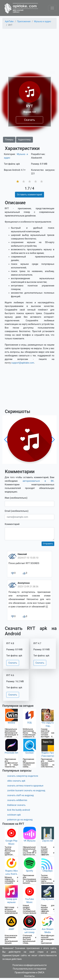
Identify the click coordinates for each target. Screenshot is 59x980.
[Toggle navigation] (52, 8)
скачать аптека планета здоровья (25, 786)
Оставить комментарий (29, 195)
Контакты (29, 976)
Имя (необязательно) (16, 498)
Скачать (29, 120)
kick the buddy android (19, 810)
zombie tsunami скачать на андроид (26, 791)
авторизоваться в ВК (38, 481)
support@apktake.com (23, 363)
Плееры (9, 140)
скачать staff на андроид (20, 795)
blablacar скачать (16, 805)
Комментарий (12, 524)
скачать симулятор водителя (23, 776)
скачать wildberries (17, 800)
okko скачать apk (16, 781)
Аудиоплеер (24, 140)
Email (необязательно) (17, 511)
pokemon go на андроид (20, 820)
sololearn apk (14, 815)
